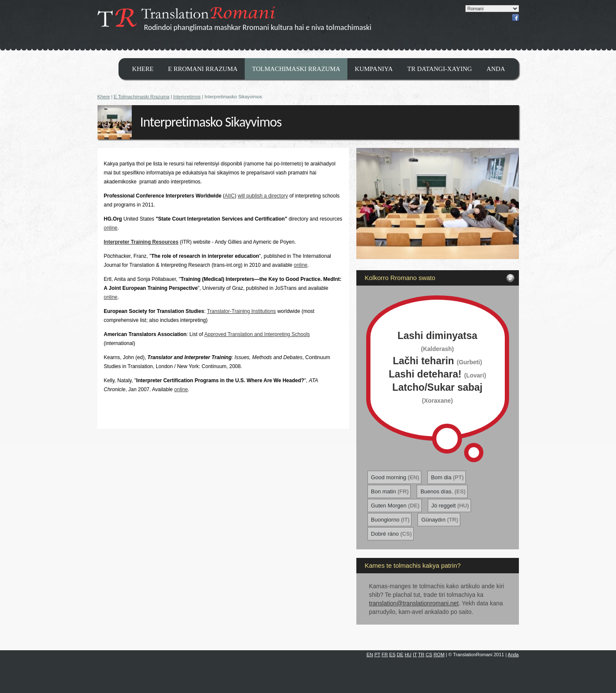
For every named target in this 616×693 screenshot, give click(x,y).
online (111, 228)
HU (408, 655)
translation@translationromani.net (414, 603)
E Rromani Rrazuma (203, 69)
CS (429, 655)
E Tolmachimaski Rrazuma (142, 97)
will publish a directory (263, 196)
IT (415, 655)
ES (392, 655)
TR (421, 655)
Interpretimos (187, 97)
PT (377, 655)
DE (400, 655)
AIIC (230, 196)
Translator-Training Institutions (241, 311)
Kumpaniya (374, 69)
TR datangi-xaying (440, 69)
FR (385, 655)
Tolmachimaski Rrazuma (296, 69)
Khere (143, 69)
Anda (496, 69)
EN (370, 655)
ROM (439, 655)
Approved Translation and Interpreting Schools (257, 334)
